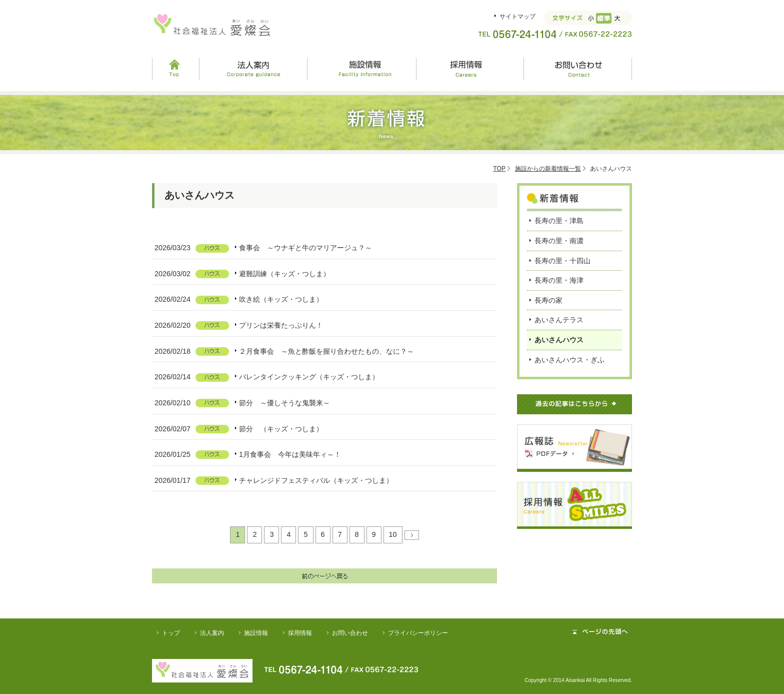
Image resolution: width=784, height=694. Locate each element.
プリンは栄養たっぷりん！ (281, 325)
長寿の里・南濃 (559, 241)
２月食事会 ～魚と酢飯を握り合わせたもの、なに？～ (326, 351)
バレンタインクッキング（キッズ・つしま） (309, 377)
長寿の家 (548, 300)
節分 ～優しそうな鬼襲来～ (284, 403)
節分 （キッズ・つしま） (281, 429)
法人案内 (253, 69)
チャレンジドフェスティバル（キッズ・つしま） (316, 480)
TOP (499, 169)
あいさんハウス (559, 340)
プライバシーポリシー (418, 633)
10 (393, 534)
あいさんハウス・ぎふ (569, 360)
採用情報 (469, 69)
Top (175, 69)
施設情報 (361, 69)
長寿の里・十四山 (562, 261)
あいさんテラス (559, 320)
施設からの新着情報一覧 (548, 169)
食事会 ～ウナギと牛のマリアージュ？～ (305, 248)
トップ (171, 633)
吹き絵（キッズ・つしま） (281, 299)
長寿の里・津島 (559, 221)
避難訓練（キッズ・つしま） (284, 274)
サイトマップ (517, 17)
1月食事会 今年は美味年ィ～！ (290, 454)
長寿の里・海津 (559, 280)
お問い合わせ (578, 69)
